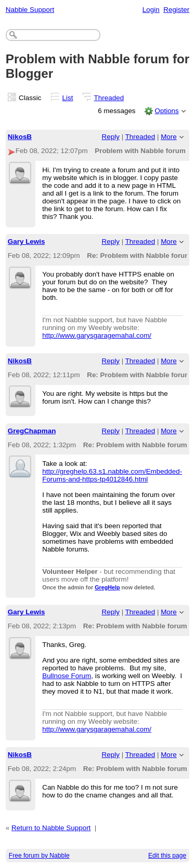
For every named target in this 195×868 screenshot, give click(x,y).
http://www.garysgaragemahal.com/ (97, 335)
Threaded (109, 98)
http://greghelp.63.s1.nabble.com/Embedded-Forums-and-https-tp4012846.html (112, 475)
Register (176, 10)
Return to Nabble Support (51, 828)
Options (166, 111)
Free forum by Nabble (39, 856)
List (68, 98)
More (169, 137)
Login (151, 10)
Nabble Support (30, 10)
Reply (111, 137)
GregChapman (32, 431)
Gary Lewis (27, 242)
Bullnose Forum (67, 676)
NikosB (20, 137)
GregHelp (107, 587)
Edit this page (167, 856)
